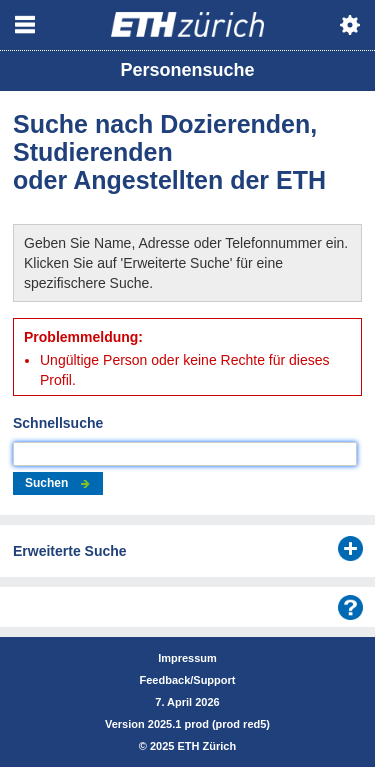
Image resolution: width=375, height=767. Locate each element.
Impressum (187, 658)
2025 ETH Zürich (193, 746)
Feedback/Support (188, 680)
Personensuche (187, 70)
